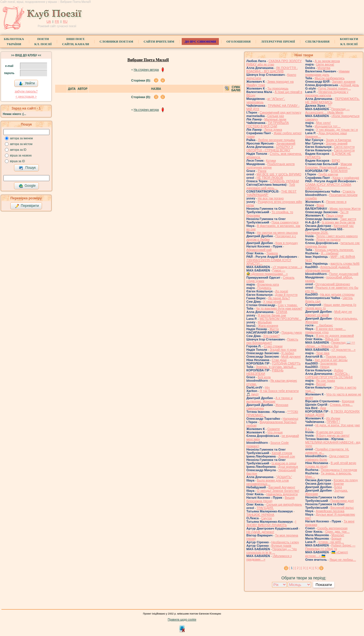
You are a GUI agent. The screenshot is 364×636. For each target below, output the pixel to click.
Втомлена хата (268, 284)
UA (49, 21)
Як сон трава (325, 381)
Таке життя (348, 219)
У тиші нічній (272, 302)
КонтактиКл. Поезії (349, 41)
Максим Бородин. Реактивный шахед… (328, 166)
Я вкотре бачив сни (272, 315)
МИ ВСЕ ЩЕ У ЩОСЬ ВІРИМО (279, 174)
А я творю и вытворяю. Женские (269, 400)
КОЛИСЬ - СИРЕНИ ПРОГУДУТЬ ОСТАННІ (329, 375)
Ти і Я (344, 212)
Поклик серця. (336, 356)
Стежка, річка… (341, 405)
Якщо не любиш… (343, 560)
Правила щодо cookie (182, 620)
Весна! (321, 384)
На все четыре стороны (337, 294)
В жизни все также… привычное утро (325, 330)
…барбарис (324, 325)
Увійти (27, 84)
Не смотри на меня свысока (277, 233)
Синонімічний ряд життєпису (281, 112)
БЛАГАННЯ (339, 171)
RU (65, 21)
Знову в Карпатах (338, 140)
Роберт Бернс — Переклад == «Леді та (330, 547)
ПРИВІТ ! (333, 422)
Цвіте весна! (325, 64)
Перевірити (27, 206)
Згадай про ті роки (283, 350)
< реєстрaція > (26, 96)
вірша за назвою (21, 155)
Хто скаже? (271, 336)
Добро (339, 370)
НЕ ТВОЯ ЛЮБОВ (270, 178)
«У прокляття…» (344, 350)
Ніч (267, 387)
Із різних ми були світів (338, 222)
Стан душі (279, 360)
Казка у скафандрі (346, 178)
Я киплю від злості (329, 432)
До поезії (282, 291)
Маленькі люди (275, 119)
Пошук (27, 168)
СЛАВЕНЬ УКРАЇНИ (284, 181)
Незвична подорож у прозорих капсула (327, 94)
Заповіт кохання (344, 82)
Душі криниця (288, 467)
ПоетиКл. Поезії (43, 41)
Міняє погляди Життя (345, 209)
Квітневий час (344, 226)
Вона (320, 205)
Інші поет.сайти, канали (75, 41)
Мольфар (265, 322)
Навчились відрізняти (282, 494)
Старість (349, 191)
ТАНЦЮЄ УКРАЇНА (260, 515)
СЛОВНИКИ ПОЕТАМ (117, 41)
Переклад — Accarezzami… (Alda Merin (327, 111)
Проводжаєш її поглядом (339, 470)
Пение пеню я (336, 202)
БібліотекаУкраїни (14, 41)
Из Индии (333, 418)
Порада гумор (292, 332)
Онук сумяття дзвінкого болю (327, 458)
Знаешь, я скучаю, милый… (276, 367)
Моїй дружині (291, 356)
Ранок (262, 171)
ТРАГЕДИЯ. (265, 508)
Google (27, 186)
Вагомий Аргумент (282, 487)
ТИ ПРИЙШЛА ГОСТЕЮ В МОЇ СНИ (268, 124)
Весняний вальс (342, 508)
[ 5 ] (316, 568)
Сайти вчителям (159, 41)
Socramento (329, 363)
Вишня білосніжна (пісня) (270, 499)
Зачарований (286, 143)
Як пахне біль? (279, 298)
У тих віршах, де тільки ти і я (337, 130)
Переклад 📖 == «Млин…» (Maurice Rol (330, 344)
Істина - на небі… (331, 542)
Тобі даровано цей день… (271, 186)
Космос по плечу (346, 480)
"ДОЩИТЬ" (284, 477)
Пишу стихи (335, 215)
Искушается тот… (328, 126)
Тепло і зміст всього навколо (337, 236)
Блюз (338, 487)
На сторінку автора (146, 70)
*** (330, 106)
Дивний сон (287, 456)
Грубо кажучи (328, 174)
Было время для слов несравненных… (267, 482)
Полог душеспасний (344, 274)
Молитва (324, 68)
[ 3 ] (304, 568)
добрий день (350, 85)
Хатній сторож (282, 453)
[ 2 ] (298, 568)
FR (57, 21)
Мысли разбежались (330, 78)
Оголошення (238, 41)
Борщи (336, 538)
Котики (271, 161)
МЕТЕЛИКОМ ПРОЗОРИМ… (281, 319)
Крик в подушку (287, 243)
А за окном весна (327, 61)
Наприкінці (290, 419)
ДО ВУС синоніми (200, 41)
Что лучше (275, 432)
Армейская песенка (330, 511)
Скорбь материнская (333, 528)
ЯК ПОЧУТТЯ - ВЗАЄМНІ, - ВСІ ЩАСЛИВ (272, 70)
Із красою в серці (284, 463)
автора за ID (18, 150)
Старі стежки (273, 346)
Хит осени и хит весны (331, 360)
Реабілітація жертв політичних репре (270, 166)
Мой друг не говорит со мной (329, 313)
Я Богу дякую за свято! (333, 435)
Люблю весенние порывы (277, 140)
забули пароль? (26, 91)
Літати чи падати (328, 239)
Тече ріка (323, 353)
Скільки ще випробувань (284, 504)
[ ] (292, 568)
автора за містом (21, 144)
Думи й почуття (286, 295)
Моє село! (323, 123)
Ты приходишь (278, 88)
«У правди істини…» (287, 267)
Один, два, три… (337, 532)
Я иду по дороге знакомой (335, 336)
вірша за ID (17, 161)
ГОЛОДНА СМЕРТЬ (286, 363)
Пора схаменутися (285, 222)
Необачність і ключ (285, 542)
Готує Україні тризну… (335, 88)
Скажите (274, 429)
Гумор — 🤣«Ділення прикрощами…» (267, 272)
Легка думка (273, 130)
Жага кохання (268, 326)
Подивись (264, 288)
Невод (325, 367)
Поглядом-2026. (317, 233)
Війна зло (332, 339)
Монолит (338, 535)
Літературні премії (278, 41)
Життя (274, 329)
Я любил (288, 353)
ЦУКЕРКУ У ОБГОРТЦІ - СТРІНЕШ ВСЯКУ (270, 148)
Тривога (272, 253)
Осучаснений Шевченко (333, 284)
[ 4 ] (310, 568)
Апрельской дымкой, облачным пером (328, 269)
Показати (324, 585)
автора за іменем (21, 138)
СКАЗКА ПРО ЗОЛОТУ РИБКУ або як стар (274, 63)
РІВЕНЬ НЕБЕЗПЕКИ (265, 372)
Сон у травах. (288, 305)
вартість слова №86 (345, 263)
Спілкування (317, 41)
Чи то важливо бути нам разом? (279, 308)
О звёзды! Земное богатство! (278, 491)
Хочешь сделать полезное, (334, 250)
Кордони (348, 401)
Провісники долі (342, 501)
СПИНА (282, 312)
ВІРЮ (336, 161)
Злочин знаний (337, 143)
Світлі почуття (344, 147)
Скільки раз (276, 116)
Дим (323, 408)
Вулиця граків (281, 546)
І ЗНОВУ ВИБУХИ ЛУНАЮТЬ (271, 523)
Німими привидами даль (327, 73)
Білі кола (264, 377)
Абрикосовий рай (259, 250)
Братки (339, 484)
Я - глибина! (330, 253)
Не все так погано (271, 198)
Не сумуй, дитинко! (260, 532)
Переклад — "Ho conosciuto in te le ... (272, 551)
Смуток (266, 518)
